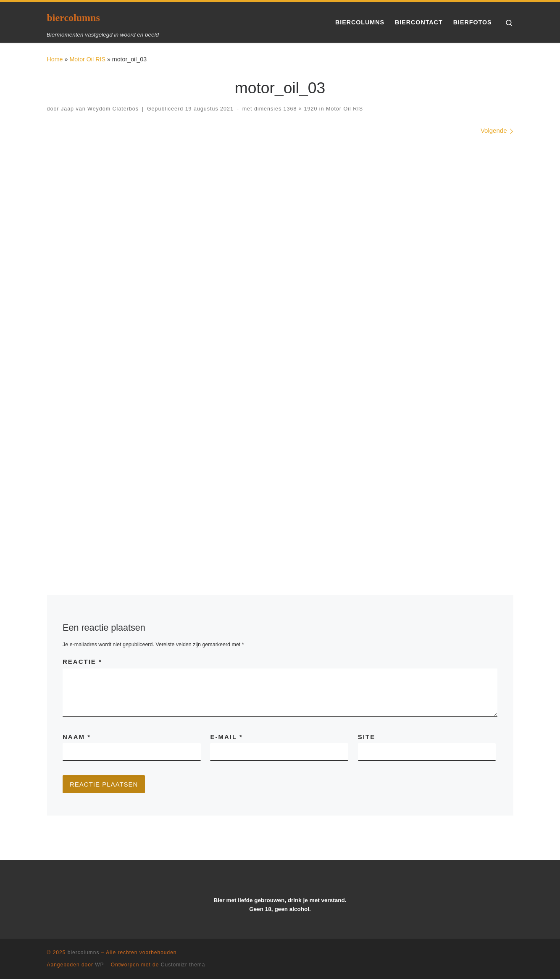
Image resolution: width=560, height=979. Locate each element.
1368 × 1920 (299, 109)
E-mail (226, 737)
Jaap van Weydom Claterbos (100, 109)
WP (99, 965)
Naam (77, 737)
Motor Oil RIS (87, 59)
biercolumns (84, 953)
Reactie (82, 662)
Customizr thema (183, 965)
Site (367, 737)
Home (55, 59)
